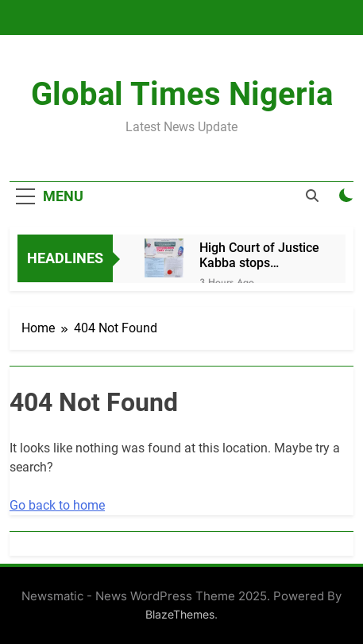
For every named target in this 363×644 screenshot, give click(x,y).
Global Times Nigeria (182, 94)
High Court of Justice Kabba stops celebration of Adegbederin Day (259, 255)
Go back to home (57, 505)
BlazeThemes (180, 614)
